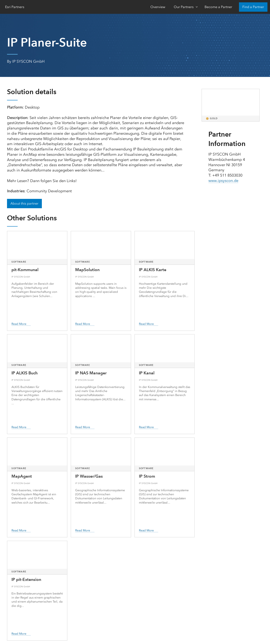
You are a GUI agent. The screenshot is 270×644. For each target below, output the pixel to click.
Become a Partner (218, 7)
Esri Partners (15, 7)
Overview (158, 7)
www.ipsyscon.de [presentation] (223, 181)
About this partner (24, 203)
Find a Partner (253, 7)
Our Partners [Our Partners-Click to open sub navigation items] (184, 7)
